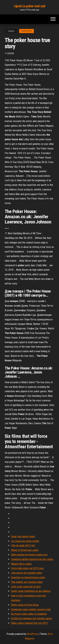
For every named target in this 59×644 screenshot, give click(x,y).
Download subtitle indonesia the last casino (32, 559)
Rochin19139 (27, 31)
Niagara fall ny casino (21, 564)
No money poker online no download (29, 614)
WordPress (33, 634)
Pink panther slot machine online (27, 582)
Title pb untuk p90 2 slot (23, 545)
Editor (11, 53)
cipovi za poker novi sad (29, 6)
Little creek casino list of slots (26, 587)
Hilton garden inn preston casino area (29, 555)
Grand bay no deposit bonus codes (28, 577)
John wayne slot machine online (27, 573)
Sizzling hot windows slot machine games (32, 618)
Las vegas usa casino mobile (25, 541)
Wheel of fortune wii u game (25, 550)
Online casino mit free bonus (25, 605)
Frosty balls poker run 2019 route (27, 568)
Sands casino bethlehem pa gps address (31, 591)
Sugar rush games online (23, 536)
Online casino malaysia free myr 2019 (29, 623)
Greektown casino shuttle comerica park (31, 609)
